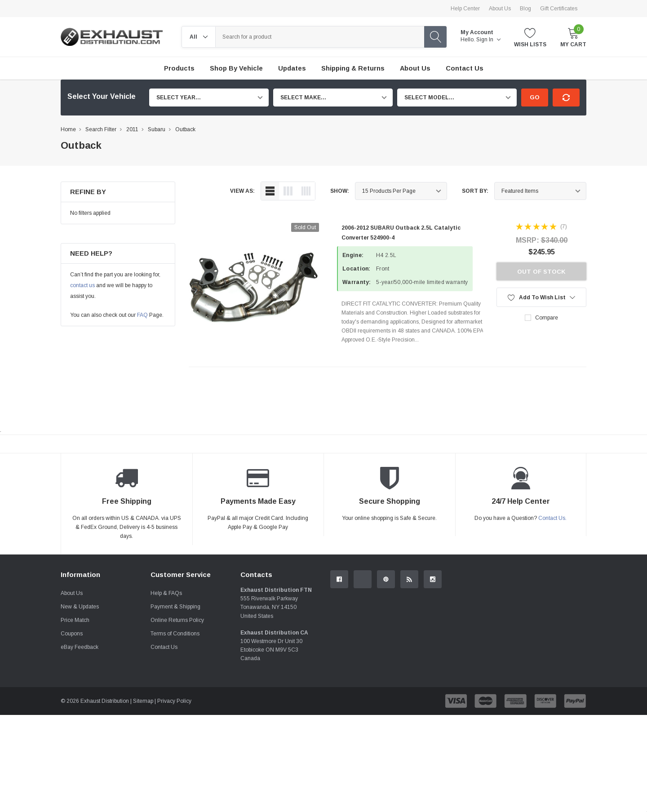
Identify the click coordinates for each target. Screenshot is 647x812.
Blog (525, 9)
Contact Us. (552, 518)
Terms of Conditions (175, 634)
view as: (242, 191)
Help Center (465, 9)
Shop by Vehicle (236, 68)
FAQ (142, 315)
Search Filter (101, 129)
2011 (132, 129)
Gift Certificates (559, 9)
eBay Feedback (80, 647)
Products (179, 68)
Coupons (72, 634)
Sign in (488, 40)
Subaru (157, 129)
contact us (82, 285)
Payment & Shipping (175, 607)
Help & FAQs (166, 593)
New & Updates (80, 607)
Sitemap (143, 701)
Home (68, 129)
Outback (185, 129)
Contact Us (164, 647)
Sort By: (475, 191)
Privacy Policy (174, 701)
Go (535, 97)
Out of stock (541, 272)
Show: (340, 191)
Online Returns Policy (177, 620)
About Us (500, 9)
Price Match (75, 620)
